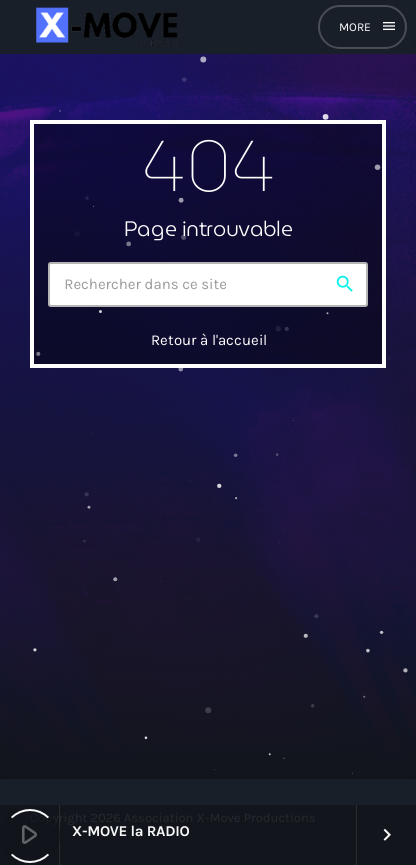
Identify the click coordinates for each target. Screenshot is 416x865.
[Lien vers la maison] (105, 27)
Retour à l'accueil (209, 340)
